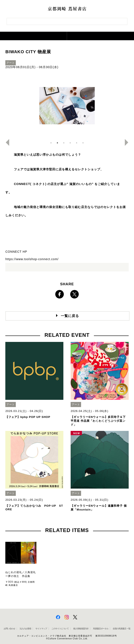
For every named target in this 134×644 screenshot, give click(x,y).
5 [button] (77, 143)
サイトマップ (41, 629)
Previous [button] (6, 142)
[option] (67, 107)
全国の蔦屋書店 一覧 (122, 629)
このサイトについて (60, 629)
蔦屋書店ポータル (101, 629)
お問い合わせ (9, 629)
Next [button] (128, 142)
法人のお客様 (25, 629)
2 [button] (57, 143)
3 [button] (64, 143)
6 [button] (83, 143)
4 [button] (70, 143)
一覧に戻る (70, 316)
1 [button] (51, 143)
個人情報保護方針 (81, 629)
